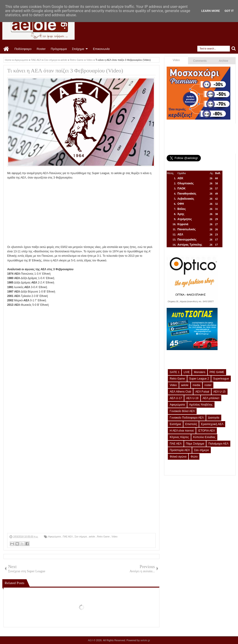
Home (6, 49)
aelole (92, 537)
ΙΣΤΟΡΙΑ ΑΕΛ (207, 431)
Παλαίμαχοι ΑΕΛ (218, 444)
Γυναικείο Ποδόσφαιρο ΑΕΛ (187, 418)
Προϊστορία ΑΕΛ (180, 450)
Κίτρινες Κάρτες (179, 437)
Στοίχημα (78, 49)
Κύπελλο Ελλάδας (204, 437)
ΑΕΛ (91, 640)
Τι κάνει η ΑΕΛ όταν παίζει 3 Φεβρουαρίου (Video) (65, 71)
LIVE (187, 372)
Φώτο (194, 457)
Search (234, 49)
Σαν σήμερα (81, 537)
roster (208, 385)
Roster (41, 49)
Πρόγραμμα (59, 49)
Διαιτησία (214, 418)
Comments (200, 61)
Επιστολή (191, 424)
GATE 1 (175, 372)
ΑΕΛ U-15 (220, 392)
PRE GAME (217, 372)
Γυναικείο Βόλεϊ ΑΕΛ (182, 411)
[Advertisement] (81, 212)
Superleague (221, 379)
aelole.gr (145, 640)
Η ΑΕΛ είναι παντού (182, 431)
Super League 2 (199, 379)
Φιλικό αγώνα (178, 457)
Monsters (200, 372)
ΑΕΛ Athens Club (180, 392)
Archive (224, 61)
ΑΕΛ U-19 (192, 398)
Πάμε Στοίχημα (195, 444)
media (197, 385)
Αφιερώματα (55, 537)
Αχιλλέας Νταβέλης (201, 405)
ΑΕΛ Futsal (202, 392)
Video (114, 537)
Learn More (211, 11)
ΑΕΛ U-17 (176, 398)
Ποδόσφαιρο (23, 49)
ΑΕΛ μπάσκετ (211, 398)
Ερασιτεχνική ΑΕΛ (212, 424)
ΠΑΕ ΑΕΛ (68, 537)
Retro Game (104, 537)
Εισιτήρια (175, 424)
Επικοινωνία (101, 49)
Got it (229, 11)
